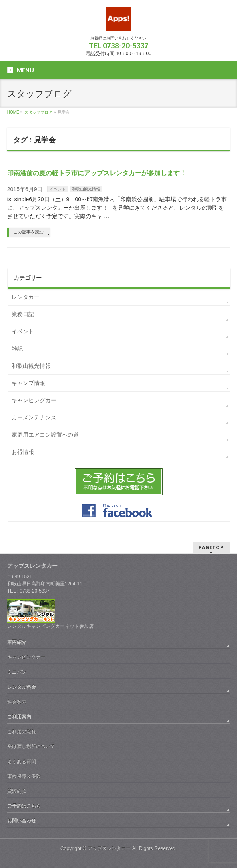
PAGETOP (211, 547)
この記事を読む (29, 232)
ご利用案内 (19, 717)
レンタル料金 (22, 687)
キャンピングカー (34, 400)
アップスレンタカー (109, 848)
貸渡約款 (17, 791)
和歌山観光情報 (86, 189)
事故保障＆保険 (24, 776)
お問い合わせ (22, 821)
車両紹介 (17, 642)
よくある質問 (22, 762)
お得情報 (23, 452)
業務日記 (23, 314)
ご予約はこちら (24, 806)
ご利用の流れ (22, 732)
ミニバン (17, 672)
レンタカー (26, 297)
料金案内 (17, 702)
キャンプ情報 (28, 383)
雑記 (17, 349)
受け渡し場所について (31, 746)
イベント (58, 189)
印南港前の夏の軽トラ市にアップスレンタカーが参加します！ (97, 173)
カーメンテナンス (34, 417)
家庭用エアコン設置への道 (45, 435)
